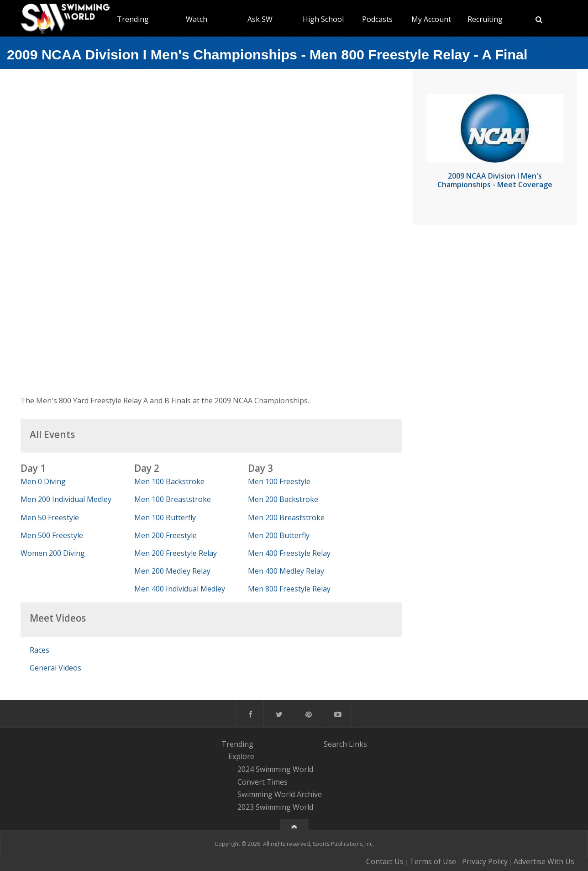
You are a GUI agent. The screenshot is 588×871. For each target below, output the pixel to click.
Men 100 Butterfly (165, 517)
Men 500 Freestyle (52, 535)
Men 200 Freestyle (165, 535)
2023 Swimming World (275, 807)
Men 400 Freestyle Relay (289, 553)
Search (335, 744)
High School (323, 19)
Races (39, 650)
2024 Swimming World (275, 769)
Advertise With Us (544, 861)
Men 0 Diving (43, 481)
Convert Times (262, 782)
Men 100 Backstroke (169, 481)
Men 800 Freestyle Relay (289, 589)
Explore (241, 756)
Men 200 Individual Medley (66, 499)
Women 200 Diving (53, 553)
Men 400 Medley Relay (286, 571)
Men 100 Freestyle (279, 481)
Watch (197, 19)
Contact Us (385, 861)
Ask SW (260, 19)
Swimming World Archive (280, 795)
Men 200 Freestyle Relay (176, 553)
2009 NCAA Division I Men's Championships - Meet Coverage (495, 180)
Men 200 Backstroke (283, 499)
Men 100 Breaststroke (173, 499)
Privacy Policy (485, 861)
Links (358, 744)
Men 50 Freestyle (50, 517)
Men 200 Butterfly (279, 535)
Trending (133, 19)
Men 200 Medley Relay (172, 571)
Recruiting (485, 19)
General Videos (55, 668)
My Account (431, 19)
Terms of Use (433, 861)
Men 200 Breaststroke (286, 517)
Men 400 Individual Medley (180, 589)
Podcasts (377, 19)
